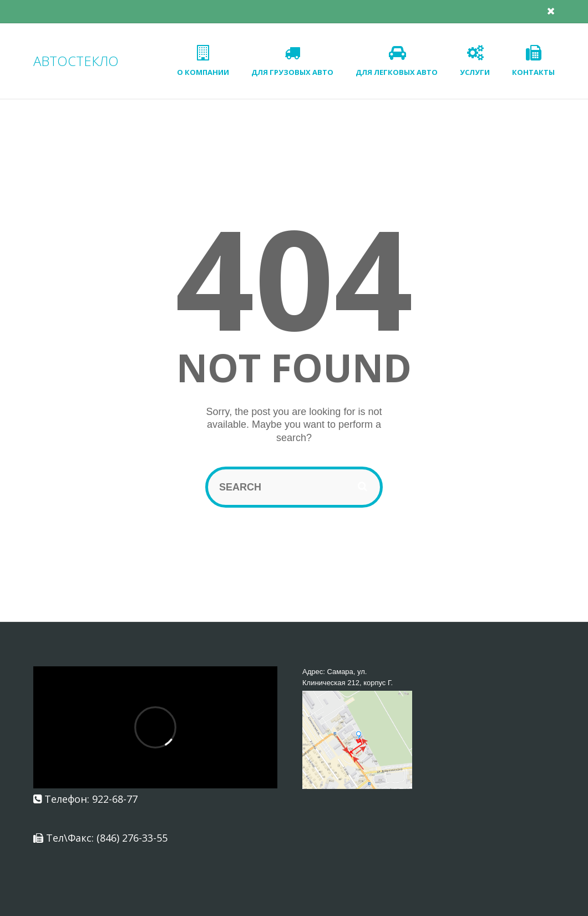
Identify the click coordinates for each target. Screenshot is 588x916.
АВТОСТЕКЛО (76, 61)
